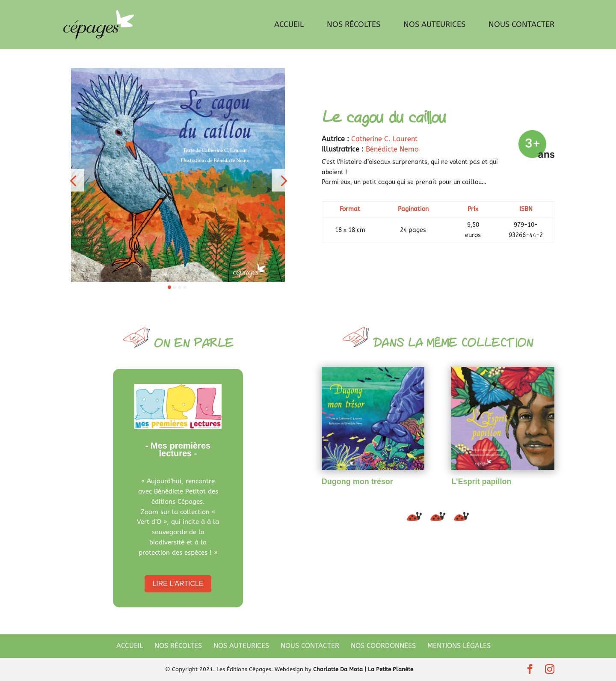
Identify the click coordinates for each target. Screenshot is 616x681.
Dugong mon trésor (357, 482)
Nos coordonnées (383, 646)
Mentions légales (459, 646)
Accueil (289, 25)
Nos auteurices (434, 25)
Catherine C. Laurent (384, 139)
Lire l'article (178, 584)
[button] (73, 180)
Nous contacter (521, 25)
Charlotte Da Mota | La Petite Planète (363, 669)
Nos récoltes (354, 25)
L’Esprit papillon (481, 482)
